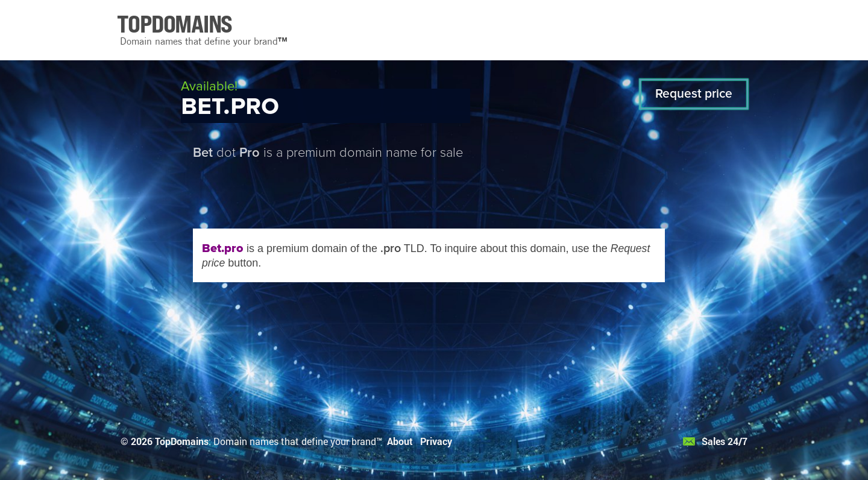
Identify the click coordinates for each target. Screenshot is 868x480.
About (400, 441)
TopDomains (182, 441)
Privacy (436, 441)
